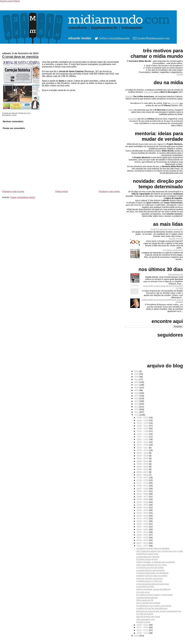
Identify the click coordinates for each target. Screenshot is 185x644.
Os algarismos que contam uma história (154, 606)
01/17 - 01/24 (143, 627)
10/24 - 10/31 (143, 442)
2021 (137, 385)
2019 (137, 390)
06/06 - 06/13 (143, 497)
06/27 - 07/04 (143, 488)
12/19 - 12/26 (143, 420)
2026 (137, 371)
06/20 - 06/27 (143, 491)
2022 (137, 382)
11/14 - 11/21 (143, 434)
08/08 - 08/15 (143, 472)
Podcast (129, 96)
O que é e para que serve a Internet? (167, 229)
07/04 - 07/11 (143, 486)
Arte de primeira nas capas (148, 617)
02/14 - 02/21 (143, 540)
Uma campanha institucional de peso (153, 584)
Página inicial (61, 191)
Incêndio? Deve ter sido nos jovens (152, 576)
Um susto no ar (143, 592)
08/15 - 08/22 (143, 469)
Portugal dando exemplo (147, 598)
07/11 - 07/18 (143, 483)
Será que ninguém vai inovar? (149, 578)
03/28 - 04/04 (143, 524)
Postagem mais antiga (109, 191)
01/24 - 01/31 (143, 625)
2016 (137, 398)
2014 (137, 404)
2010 (137, 415)
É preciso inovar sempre (147, 559)
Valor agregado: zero (145, 619)
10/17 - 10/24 (143, 445)
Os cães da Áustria (145, 614)
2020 (137, 387)
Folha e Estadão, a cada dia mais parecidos (156, 562)
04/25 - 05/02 (143, 513)
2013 (137, 407)
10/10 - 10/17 (143, 448)
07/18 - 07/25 (143, 480)
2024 (137, 377)
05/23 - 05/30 (143, 502)
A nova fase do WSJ (145, 587)
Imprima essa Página (10, 1)
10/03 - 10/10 (143, 450)
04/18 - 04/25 (143, 516)
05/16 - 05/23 (143, 505)
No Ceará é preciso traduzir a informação (154, 595)
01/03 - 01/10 (143, 633)
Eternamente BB (176, 274)
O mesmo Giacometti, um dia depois (152, 573)
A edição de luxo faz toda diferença (152, 608)
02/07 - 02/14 (143, 543)
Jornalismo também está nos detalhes (153, 548)
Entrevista (132, 119)
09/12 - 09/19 (143, 458)
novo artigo (149, 92)
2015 (137, 401)
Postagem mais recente (13, 191)
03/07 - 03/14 (143, 532)
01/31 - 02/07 (143, 546)
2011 (137, 412)
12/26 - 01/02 (143, 418)
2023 (137, 379)
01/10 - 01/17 (143, 630)
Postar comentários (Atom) (23, 197)
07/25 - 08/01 (143, 478)
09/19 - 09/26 (143, 456)
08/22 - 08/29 (143, 467)
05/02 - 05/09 (143, 510)
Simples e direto (143, 622)
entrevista (175, 103)
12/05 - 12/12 (143, 426)
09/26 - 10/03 (143, 453)
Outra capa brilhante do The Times (152, 565)
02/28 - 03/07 (143, 535)
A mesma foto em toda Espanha (150, 570)
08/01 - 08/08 (143, 475)
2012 (137, 409)
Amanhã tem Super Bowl (147, 554)
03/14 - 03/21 (143, 529)
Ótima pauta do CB (145, 600)
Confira (180, 74)
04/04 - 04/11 (143, 521)
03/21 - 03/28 (143, 527)
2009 (137, 636)
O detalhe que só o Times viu (149, 581)
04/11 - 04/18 (143, 518)
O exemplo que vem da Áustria (150, 567)
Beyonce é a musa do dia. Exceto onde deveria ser (159, 611)
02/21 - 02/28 (143, 537)
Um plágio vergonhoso (173, 250)
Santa (14, 115)
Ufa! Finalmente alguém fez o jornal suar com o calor (160, 551)
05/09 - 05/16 (143, 507)
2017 (137, 396)
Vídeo (131, 110)
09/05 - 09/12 (143, 461)
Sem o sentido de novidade (148, 603)
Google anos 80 (176, 238)
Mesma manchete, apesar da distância (153, 589)
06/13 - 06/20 (143, 494)
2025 (137, 374)
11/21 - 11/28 (143, 431)
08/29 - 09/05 (143, 464)
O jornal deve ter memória (20, 57)
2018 (137, 393)
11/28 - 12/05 (143, 428)
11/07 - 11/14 (143, 437)
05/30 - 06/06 (143, 499)
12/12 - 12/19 (143, 423)
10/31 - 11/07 (143, 439)
